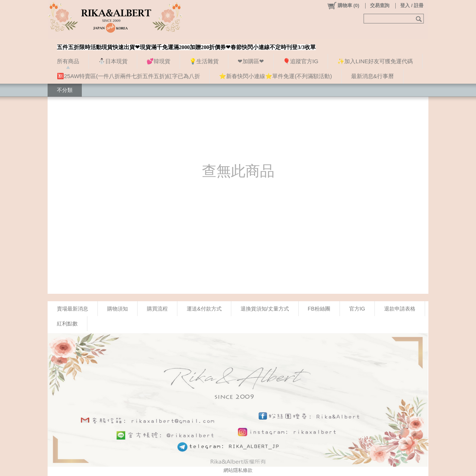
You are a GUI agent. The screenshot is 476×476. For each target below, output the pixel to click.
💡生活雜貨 (204, 61)
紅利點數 (67, 324)
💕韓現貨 (158, 61)
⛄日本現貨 (113, 61)
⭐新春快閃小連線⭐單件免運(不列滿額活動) (275, 76)
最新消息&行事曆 (372, 76)
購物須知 (118, 309)
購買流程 (157, 309)
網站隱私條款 (238, 470)
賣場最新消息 (73, 309)
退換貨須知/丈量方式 (265, 309)
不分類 (65, 90)
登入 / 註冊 (412, 5)
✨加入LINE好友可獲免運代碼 (375, 61)
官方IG (357, 309)
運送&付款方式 (204, 309)
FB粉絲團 (319, 309)
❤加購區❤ (251, 61)
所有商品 (68, 61)
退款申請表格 (400, 309)
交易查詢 (380, 5)
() (343, 6)
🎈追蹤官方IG (301, 61)
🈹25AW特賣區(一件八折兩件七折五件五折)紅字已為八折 (128, 76)
